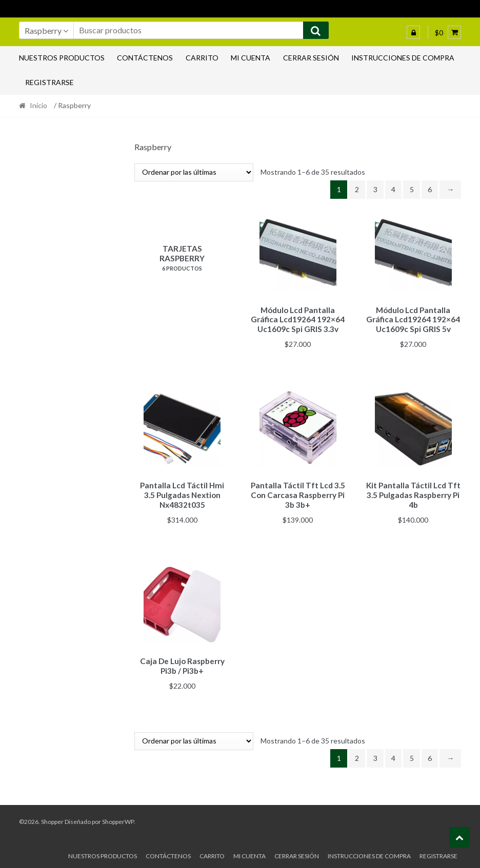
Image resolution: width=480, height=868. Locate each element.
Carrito (202, 58)
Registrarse (49, 82)
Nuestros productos (62, 58)
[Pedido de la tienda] (194, 172)
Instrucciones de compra (403, 58)
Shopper (52, 817)
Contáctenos (145, 58)
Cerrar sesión (311, 58)
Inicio (38, 105)
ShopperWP (118, 817)
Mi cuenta (251, 58)
